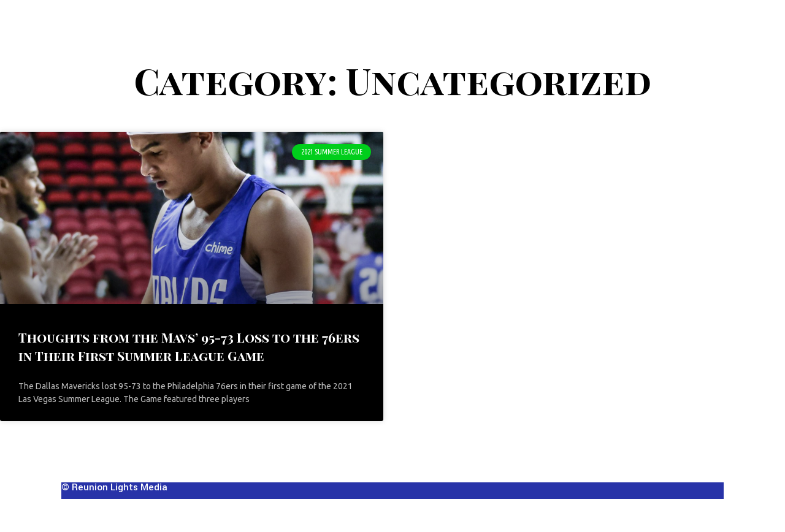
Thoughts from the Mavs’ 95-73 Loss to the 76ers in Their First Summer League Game (189, 346)
